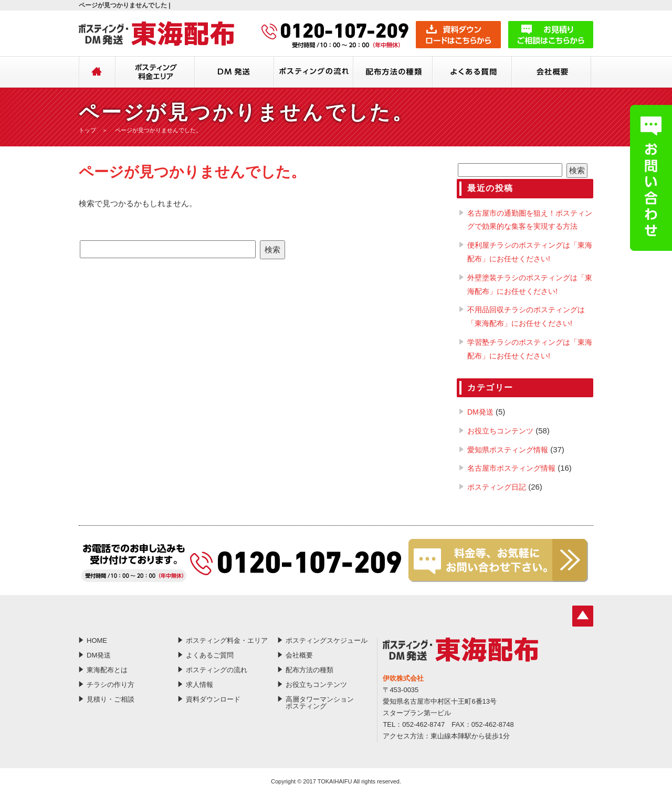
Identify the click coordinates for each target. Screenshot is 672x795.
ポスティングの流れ (314, 73)
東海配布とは (107, 670)
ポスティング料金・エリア (155, 73)
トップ (87, 130)
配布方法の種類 (393, 73)
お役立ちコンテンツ (500, 431)
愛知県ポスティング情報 (508, 450)
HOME (97, 73)
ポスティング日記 (497, 487)
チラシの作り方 (111, 685)
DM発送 (234, 73)
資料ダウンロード (213, 699)
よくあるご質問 (472, 73)
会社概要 (552, 73)
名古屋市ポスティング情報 (511, 468)
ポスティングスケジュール (327, 640)
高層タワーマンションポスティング (320, 703)
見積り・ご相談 (111, 699)
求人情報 (199, 685)
